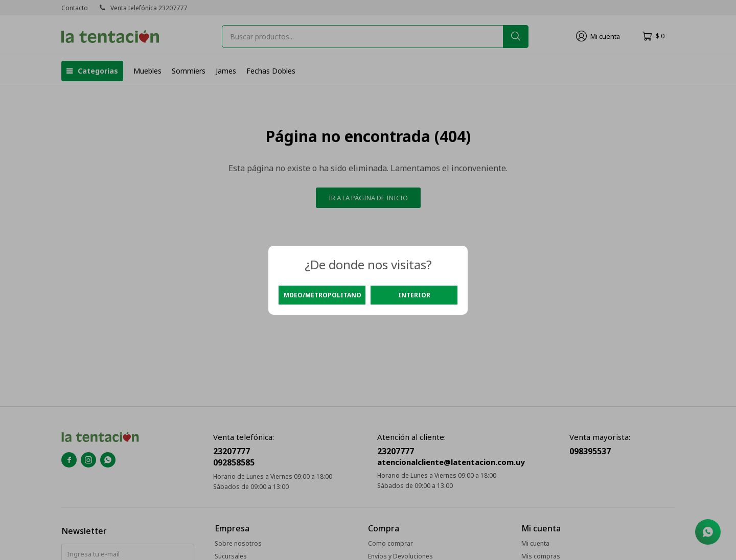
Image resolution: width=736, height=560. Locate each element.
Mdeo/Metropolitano (323, 295)
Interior (414, 295)
